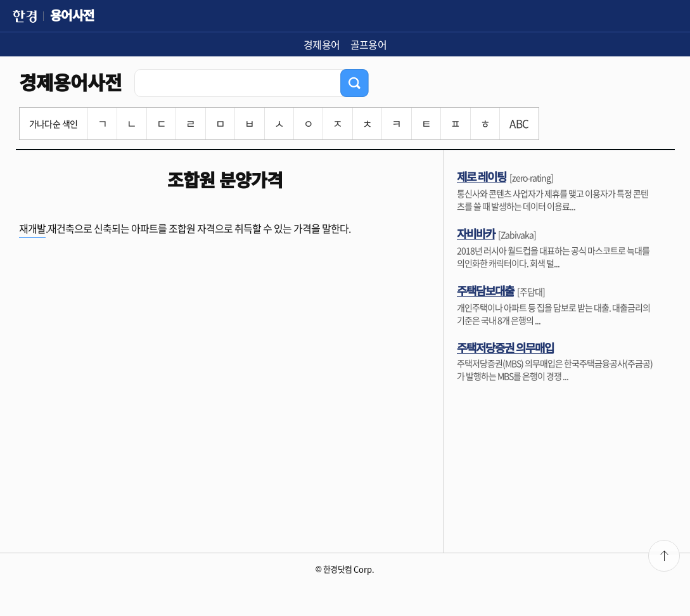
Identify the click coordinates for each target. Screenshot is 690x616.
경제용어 (322, 44)
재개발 (32, 228)
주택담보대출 (485, 290)
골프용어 (369, 44)
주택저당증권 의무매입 (505, 347)
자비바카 (476, 233)
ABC (519, 123)
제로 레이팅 (482, 176)
